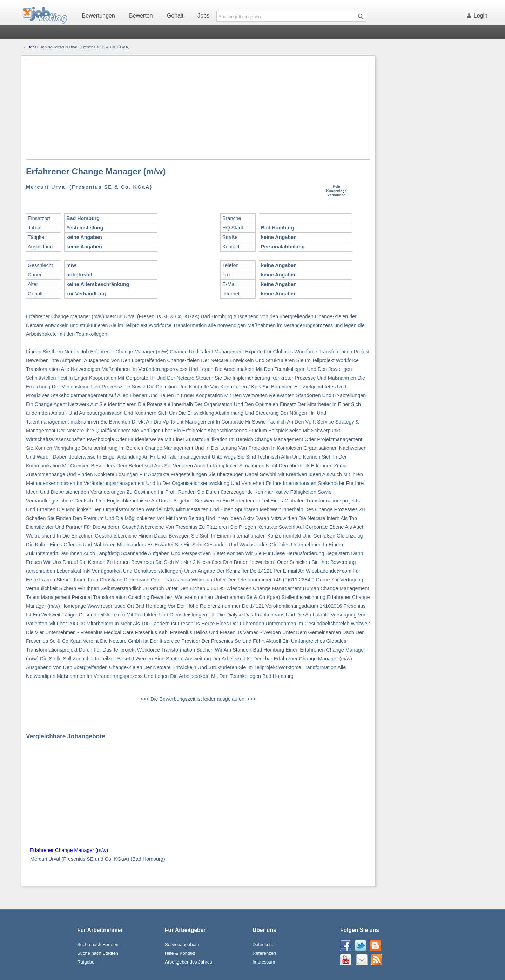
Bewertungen (99, 16)
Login (478, 16)
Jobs (203, 16)
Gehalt (175, 16)
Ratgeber (86, 962)
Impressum (264, 962)
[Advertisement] (198, 110)
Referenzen (264, 953)
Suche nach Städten (98, 953)
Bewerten (141, 16)
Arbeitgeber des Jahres (188, 962)
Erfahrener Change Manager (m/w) (69, 850)
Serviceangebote (182, 944)
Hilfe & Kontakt (180, 953)
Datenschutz (265, 944)
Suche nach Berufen (98, 944)
